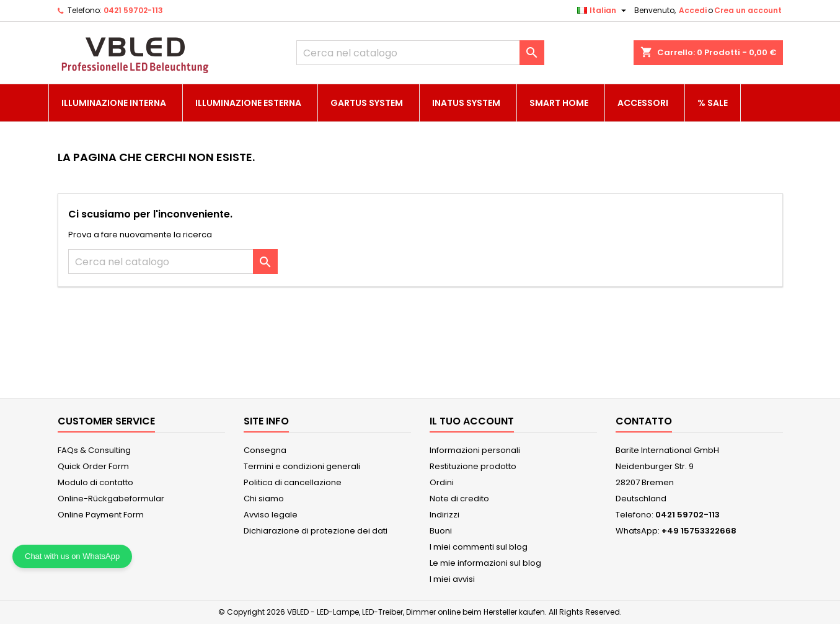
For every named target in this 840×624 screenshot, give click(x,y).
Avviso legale (271, 515)
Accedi (693, 10)
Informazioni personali (475, 450)
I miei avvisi (452, 579)
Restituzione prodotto (473, 466)
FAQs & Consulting (94, 450)
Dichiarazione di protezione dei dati (316, 531)
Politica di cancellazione (293, 482)
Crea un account (748, 10)
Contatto (644, 421)
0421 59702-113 (133, 10)
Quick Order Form (93, 466)
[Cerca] (420, 53)
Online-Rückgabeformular (111, 499)
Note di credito (459, 499)
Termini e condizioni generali (302, 466)
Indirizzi (444, 515)
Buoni (441, 531)
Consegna (265, 450)
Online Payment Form (101, 515)
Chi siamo (264, 499)
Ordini (442, 482)
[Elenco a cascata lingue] (603, 11)
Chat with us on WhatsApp (72, 556)
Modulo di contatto (95, 482)
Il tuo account (472, 421)
